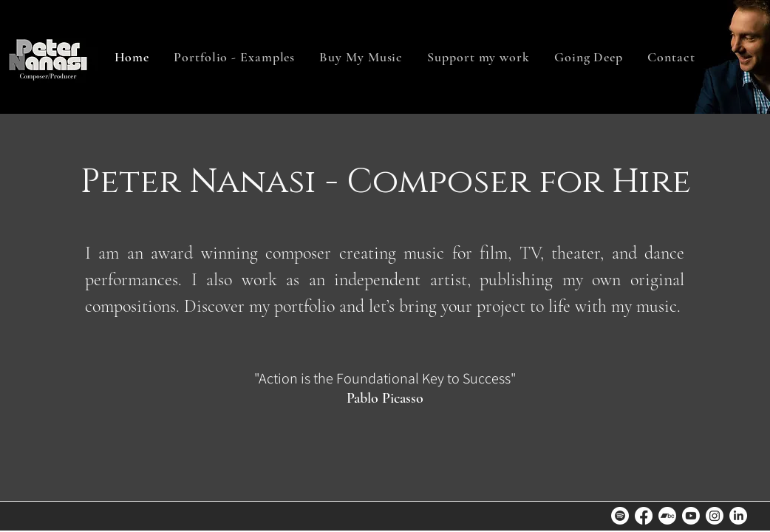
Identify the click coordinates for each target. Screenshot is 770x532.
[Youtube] (691, 516)
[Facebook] (644, 516)
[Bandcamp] (667, 516)
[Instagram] (715, 516)
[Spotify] (620, 516)
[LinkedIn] (738, 516)
